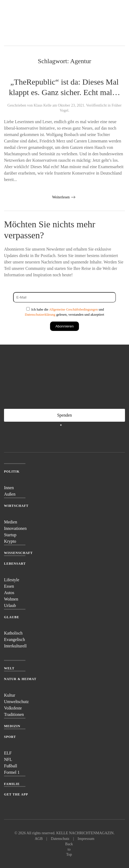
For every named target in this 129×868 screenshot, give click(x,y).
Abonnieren (64, 326)
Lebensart (15, 564)
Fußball (11, 766)
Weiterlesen (61, 197)
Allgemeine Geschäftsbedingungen (73, 309)
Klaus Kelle (43, 105)
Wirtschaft (16, 506)
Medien (11, 522)
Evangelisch (14, 639)
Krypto (10, 541)
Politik (12, 471)
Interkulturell (15, 646)
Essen (9, 586)
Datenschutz (60, 839)
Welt (9, 668)
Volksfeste (13, 708)
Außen (10, 494)
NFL (8, 759)
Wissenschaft (18, 553)
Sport (10, 737)
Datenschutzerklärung (40, 314)
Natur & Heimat (20, 679)
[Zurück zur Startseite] (24, 23)
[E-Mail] (64, 297)
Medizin (12, 726)
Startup (10, 535)
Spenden (64, 415)
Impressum (86, 839)
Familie (12, 784)
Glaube (12, 617)
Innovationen (15, 528)
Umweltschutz (16, 702)
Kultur (10, 695)
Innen (9, 488)
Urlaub (10, 605)
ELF (8, 753)
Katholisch (13, 633)
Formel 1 (12, 772)
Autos (9, 593)
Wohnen (11, 599)
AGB (39, 839)
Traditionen (14, 714)
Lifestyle (12, 580)
